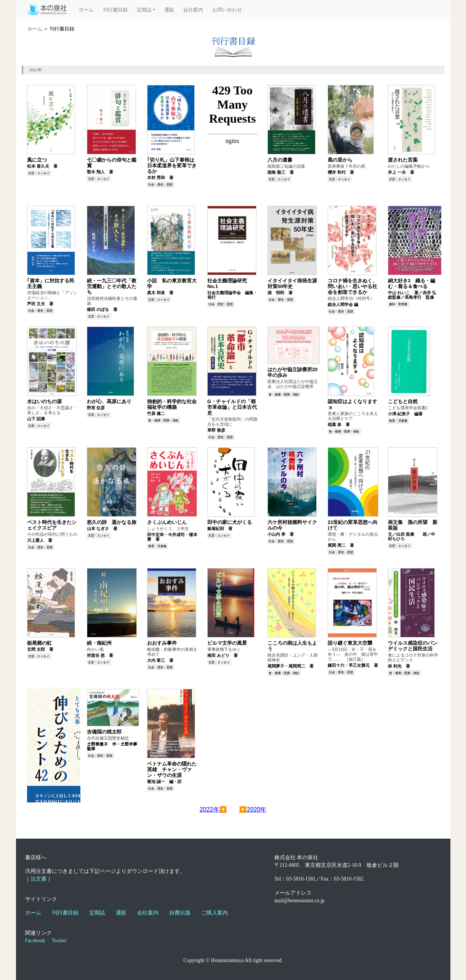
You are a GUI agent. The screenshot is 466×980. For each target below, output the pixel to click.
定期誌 (97, 913)
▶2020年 (253, 809)
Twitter (59, 941)
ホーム (89, 9)
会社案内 (193, 10)
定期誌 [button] (144, 10)
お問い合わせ (227, 10)
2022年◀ (213, 809)
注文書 (38, 879)
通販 (169, 10)
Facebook (35, 941)
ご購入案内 (215, 913)
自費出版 (180, 913)
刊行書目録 (115, 10)
